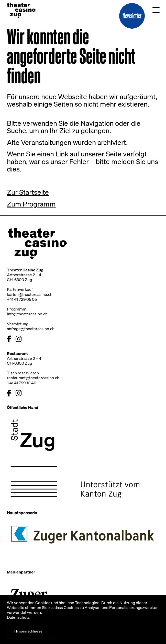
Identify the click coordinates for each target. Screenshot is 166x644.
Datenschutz (18, 617)
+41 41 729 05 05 (22, 299)
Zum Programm (31, 204)
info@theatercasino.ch (27, 314)
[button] (132, 16)
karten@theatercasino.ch (30, 294)
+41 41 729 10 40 (22, 383)
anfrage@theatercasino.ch (31, 329)
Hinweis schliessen (29, 631)
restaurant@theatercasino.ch (33, 378)
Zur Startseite (28, 192)
